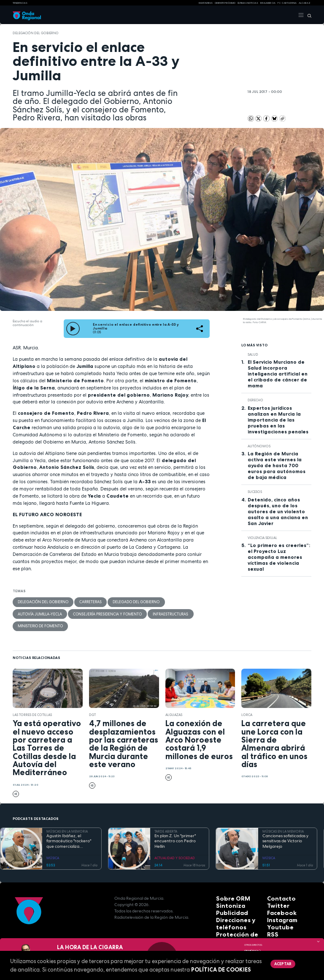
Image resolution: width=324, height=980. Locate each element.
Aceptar (281, 963)
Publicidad (227, 897)
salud (253, 354)
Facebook (278, 897)
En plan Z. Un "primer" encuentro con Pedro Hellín (175, 827)
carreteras (83, 602)
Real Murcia (268, 3)
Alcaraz (305, 3)
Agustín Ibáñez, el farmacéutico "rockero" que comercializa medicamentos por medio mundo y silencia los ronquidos (71, 827)
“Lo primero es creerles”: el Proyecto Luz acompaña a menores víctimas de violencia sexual (279, 557)
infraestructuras (104, 612)
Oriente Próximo (225, 3)
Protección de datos (238, 916)
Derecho (255, 400)
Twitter (275, 890)
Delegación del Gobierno (36, 33)
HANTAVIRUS (206, 3)
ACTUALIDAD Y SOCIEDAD (175, 844)
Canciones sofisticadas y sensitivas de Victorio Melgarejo (285, 827)
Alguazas (174, 700)
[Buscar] (308, 15)
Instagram (278, 903)
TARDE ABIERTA (166, 817)
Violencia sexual (262, 538)
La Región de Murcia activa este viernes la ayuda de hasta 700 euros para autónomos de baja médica (277, 465)
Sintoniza (226, 890)
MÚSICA (53, 844)
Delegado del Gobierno (124, 602)
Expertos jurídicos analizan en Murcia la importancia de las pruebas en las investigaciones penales (278, 420)
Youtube (276, 909)
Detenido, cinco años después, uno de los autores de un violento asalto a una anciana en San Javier (278, 512)
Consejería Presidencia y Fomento (48, 612)
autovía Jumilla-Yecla (176, 602)
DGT (92, 700)
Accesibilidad (231, 928)
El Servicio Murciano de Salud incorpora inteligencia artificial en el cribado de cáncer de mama (278, 374)
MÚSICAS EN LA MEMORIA (67, 817)
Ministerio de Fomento (150, 612)
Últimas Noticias (248, 3)
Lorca (247, 700)
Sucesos (255, 492)
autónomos (259, 446)
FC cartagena (287, 3)
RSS (271, 916)
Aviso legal (228, 922)
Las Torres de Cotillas (32, 700)
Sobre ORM (228, 884)
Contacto (277, 884)
